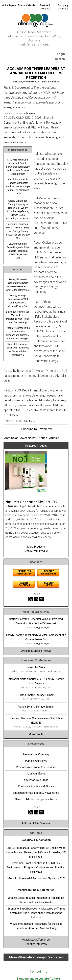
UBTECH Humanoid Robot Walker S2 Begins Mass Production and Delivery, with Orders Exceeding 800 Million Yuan (36, 852)
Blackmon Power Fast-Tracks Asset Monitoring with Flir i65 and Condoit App (18, 317)
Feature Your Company (36, 754)
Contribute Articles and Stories (36, 786)
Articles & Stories (32, 651)
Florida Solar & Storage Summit (36, 707)
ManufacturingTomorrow (36, 940)
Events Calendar (27, 5)
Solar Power (29, 113)
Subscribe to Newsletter (36, 429)
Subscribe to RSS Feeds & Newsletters (36, 793)
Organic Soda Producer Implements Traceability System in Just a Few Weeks (36, 900)
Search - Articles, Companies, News (36, 799)
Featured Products (45, 7)
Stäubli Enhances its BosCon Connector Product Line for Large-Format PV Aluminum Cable (18, 186)
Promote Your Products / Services (36, 767)
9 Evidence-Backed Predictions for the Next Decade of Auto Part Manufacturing (36, 926)
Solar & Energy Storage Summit (36, 695)
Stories (42, 438)
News (47, 651)
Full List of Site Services (36, 823)
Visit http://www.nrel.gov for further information (36, 82)
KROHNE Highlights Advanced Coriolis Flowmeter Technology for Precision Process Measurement (18, 167)
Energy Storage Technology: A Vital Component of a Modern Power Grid (18, 301)
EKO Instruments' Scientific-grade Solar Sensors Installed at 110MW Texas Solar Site (18, 251)
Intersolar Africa (36, 667)
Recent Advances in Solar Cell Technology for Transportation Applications (18, 349)
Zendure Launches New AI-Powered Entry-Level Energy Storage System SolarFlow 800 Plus (18, 231)
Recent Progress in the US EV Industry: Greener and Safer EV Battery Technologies (18, 333)
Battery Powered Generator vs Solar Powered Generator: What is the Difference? (18, 285)
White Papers (9, 5)
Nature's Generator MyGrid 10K (31, 502)
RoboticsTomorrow (36, 944)
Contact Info (39, 971)
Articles (54, 438)
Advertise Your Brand (36, 780)
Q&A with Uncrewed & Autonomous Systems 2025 (36, 878)
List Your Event (36, 774)
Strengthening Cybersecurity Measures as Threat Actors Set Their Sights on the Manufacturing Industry (36, 913)
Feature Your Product (36, 551)
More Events (36, 734)
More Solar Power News (20, 438)
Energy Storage (41, 627)
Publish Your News (36, 761)
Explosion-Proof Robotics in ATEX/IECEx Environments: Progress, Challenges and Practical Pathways (36, 867)
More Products (36, 547)
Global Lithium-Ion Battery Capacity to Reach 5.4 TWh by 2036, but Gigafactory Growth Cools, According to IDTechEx (18, 210)
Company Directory (63, 7)
